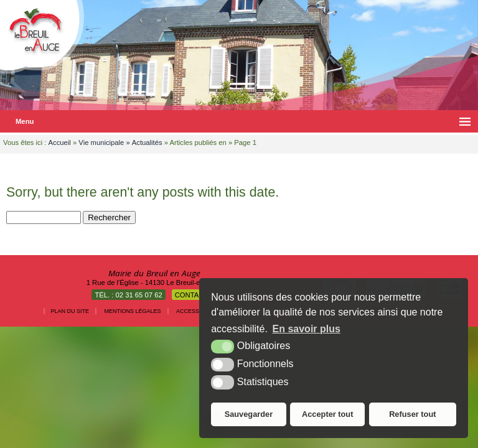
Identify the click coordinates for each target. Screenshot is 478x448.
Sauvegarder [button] (249, 414)
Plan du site (70, 311)
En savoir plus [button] (307, 329)
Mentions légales (133, 311)
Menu (25, 121)
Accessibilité (197, 311)
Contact (192, 295)
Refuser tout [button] (412, 414)
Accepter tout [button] (327, 414)
